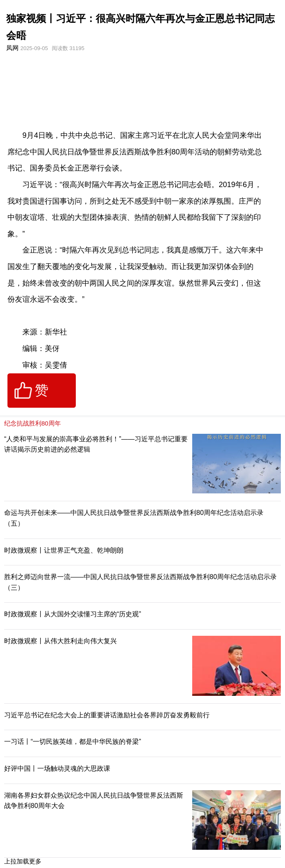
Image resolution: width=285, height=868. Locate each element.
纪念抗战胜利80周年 (33, 423)
